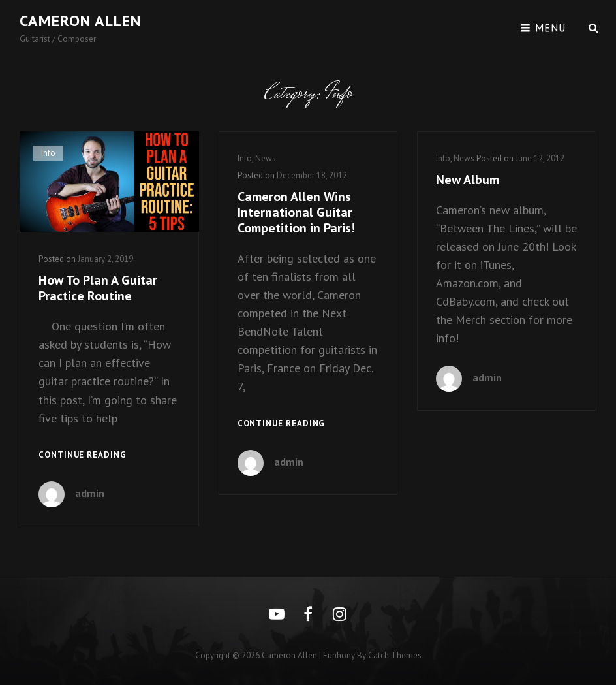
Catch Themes (395, 655)
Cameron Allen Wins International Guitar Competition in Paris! (296, 212)
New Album (468, 180)
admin (90, 493)
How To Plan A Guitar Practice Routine (98, 288)
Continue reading (83, 455)
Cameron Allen (80, 21)
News (266, 158)
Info (48, 153)
